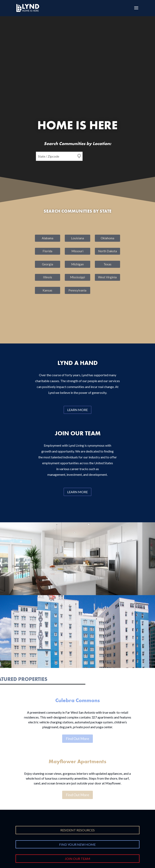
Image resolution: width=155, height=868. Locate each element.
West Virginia (107, 277)
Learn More (77, 410)
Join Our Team (77, 859)
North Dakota (107, 251)
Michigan (77, 264)
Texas (107, 264)
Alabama (48, 238)
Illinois (48, 277)
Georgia (48, 264)
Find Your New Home (77, 844)
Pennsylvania (77, 290)
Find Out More (77, 739)
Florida (47, 251)
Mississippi (77, 277)
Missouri (77, 251)
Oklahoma (107, 238)
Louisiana (77, 238)
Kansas (47, 290)
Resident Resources (77, 830)
